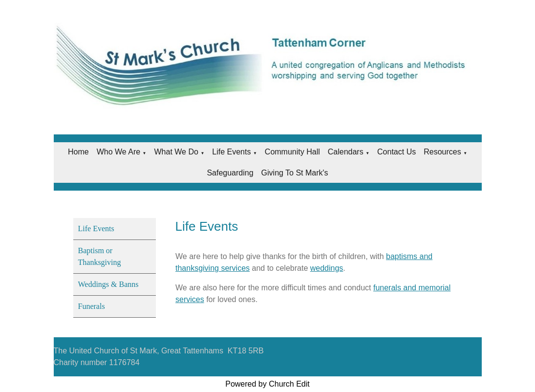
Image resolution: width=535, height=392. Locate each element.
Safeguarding (230, 173)
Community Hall (292, 152)
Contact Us (396, 152)
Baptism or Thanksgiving (100, 256)
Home (78, 152)
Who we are (119, 152)
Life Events (231, 152)
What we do (176, 152)
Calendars (346, 152)
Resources (442, 152)
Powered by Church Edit (267, 384)
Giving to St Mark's (295, 173)
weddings (326, 268)
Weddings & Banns (108, 284)
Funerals (92, 306)
